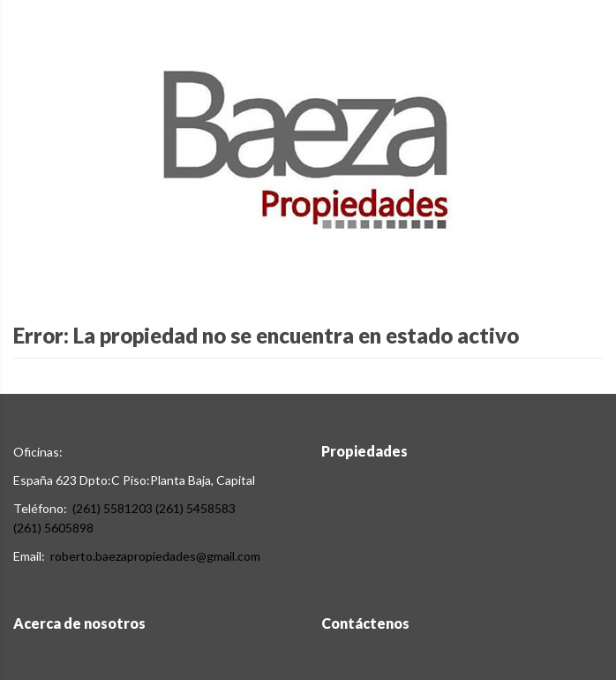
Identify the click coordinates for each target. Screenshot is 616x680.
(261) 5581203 (113, 508)
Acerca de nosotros (79, 623)
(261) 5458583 (195, 508)
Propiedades (364, 451)
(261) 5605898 (53, 528)
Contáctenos (365, 623)
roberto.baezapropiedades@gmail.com (155, 556)
